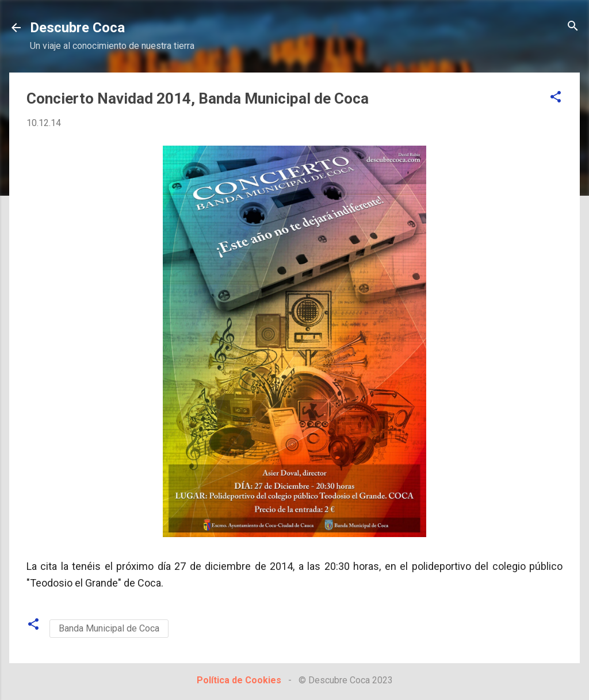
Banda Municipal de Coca (109, 628)
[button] (556, 98)
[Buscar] (573, 27)
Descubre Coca (77, 28)
